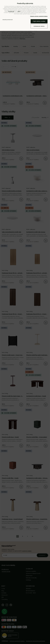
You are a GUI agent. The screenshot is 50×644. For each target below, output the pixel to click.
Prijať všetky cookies (39, 21)
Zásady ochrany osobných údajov (39, 16)
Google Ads (11, 11)
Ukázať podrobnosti (8, 20)
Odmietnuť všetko (39, 26)
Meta (19, 11)
